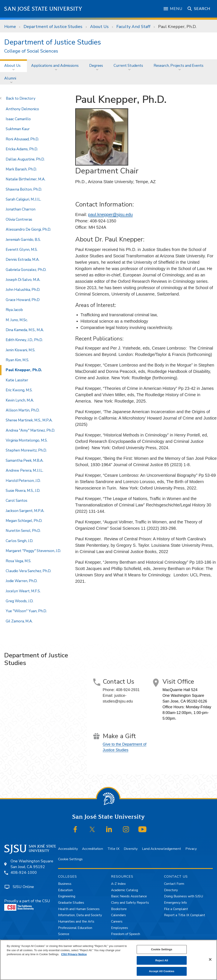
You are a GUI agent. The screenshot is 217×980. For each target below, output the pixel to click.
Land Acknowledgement (161, 849)
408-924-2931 (128, 690)
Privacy (191, 849)
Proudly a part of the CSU (27, 905)
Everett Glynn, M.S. (22, 250)
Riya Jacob (14, 310)
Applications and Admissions (55, 66)
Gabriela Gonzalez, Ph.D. (26, 270)
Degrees (96, 66)
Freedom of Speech (126, 934)
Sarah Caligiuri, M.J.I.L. (23, 199)
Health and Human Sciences (79, 909)
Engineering (67, 896)
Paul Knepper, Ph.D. (177, 27)
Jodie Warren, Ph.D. (22, 581)
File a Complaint (176, 909)
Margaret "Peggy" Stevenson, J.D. (33, 551)
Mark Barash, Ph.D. (21, 169)
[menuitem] (13, 66)
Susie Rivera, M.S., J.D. (23, 491)
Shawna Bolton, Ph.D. (24, 189)
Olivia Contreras (19, 219)
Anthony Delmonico (22, 109)
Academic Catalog (124, 890)
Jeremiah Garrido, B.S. (23, 240)
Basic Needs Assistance (129, 896)
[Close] (210, 959)
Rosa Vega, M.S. (18, 561)
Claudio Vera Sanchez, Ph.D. (28, 571)
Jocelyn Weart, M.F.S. (23, 591)
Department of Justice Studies (53, 27)
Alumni (10, 78)
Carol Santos (17, 500)
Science (64, 934)
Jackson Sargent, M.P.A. (25, 511)
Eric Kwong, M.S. (19, 390)
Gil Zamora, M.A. (19, 621)
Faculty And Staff (133, 27)
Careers (117, 921)
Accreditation (93, 849)
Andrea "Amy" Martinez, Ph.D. (30, 430)
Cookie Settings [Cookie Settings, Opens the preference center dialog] (162, 949)
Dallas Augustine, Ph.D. (25, 159)
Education (65, 890)
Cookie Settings (70, 859)
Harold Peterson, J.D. (23, 481)
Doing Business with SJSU (184, 896)
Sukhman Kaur (18, 129)
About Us (99, 27)
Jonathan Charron (21, 209)
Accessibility (68, 849)
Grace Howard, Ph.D (23, 300)
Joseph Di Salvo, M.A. (23, 280)
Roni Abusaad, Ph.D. (22, 139)
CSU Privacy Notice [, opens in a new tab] (74, 954)
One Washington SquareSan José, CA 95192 (32, 864)
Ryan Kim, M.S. (17, 360)
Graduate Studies (71, 903)
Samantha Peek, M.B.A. (25, 460)
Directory (27, 98)
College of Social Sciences (31, 51)
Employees (120, 928)
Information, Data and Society (80, 915)
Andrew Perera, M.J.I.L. (24, 470)
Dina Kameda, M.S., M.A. (25, 330)
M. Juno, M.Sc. (17, 320)
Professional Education (75, 928)
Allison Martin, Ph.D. (23, 410)
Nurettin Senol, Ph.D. (23, 531)
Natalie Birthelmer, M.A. (26, 179)
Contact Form (174, 884)
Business (65, 884)
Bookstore (119, 909)
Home (10, 27)
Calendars (118, 915)
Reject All (162, 960)
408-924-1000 (24, 873)
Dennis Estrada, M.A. (23, 259)
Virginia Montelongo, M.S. (27, 440)
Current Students (128, 66)
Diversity (131, 849)
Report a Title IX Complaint (185, 915)
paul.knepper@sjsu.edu (110, 215)
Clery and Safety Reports (130, 903)
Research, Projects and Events (179, 66)
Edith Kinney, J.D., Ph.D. (24, 340)
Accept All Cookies (162, 971)
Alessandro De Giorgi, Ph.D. (28, 229)
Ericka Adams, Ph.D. (22, 149)
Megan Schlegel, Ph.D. (24, 521)
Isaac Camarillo (18, 119)
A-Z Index (118, 884)
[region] (108, 960)
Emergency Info (175, 903)
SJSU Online (23, 887)
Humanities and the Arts (76, 921)
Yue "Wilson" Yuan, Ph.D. (26, 611)
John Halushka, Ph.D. (23, 290)
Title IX (113, 849)
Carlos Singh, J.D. (19, 541)
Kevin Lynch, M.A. (20, 400)
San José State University (43, 9)
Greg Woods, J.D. (19, 601)
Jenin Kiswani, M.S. (20, 350)
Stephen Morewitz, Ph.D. (26, 450)
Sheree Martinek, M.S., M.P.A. (29, 420)
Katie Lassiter (17, 380)
